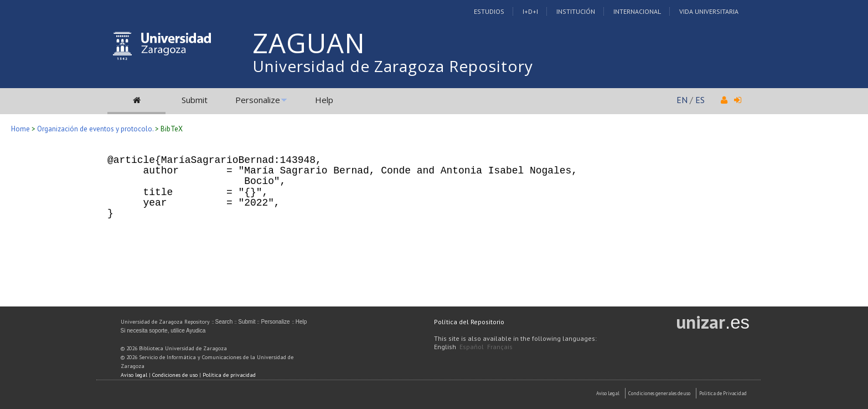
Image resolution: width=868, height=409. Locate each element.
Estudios (489, 11)
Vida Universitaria (709, 11)
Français (500, 347)
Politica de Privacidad (723, 393)
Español (472, 347)
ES (700, 100)
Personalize (258, 100)
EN (682, 100)
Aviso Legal (608, 393)
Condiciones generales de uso (659, 393)
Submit (195, 100)
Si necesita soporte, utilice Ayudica (163, 331)
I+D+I (530, 11)
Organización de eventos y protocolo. (95, 129)
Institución (576, 11)
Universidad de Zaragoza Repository (393, 66)
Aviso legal (134, 375)
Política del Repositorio (469, 322)
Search (224, 322)
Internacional (637, 11)
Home (20, 129)
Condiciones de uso (175, 375)
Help (324, 100)
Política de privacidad (229, 375)
